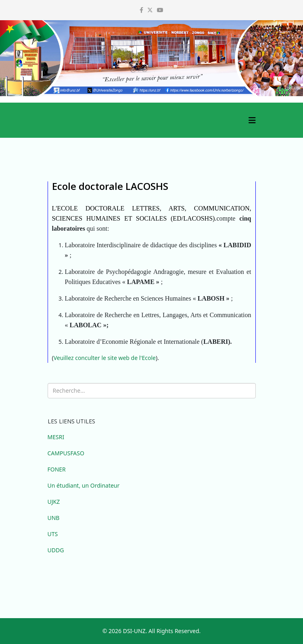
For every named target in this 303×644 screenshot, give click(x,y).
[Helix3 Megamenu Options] (252, 120)
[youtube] (160, 10)
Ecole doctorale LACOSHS (110, 186)
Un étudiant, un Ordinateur (84, 485)
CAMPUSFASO (66, 453)
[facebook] (141, 10)
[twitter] (150, 10)
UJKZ (54, 502)
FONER (57, 469)
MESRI (56, 437)
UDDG (56, 550)
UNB (54, 518)
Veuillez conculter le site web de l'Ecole (105, 358)
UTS (53, 534)
